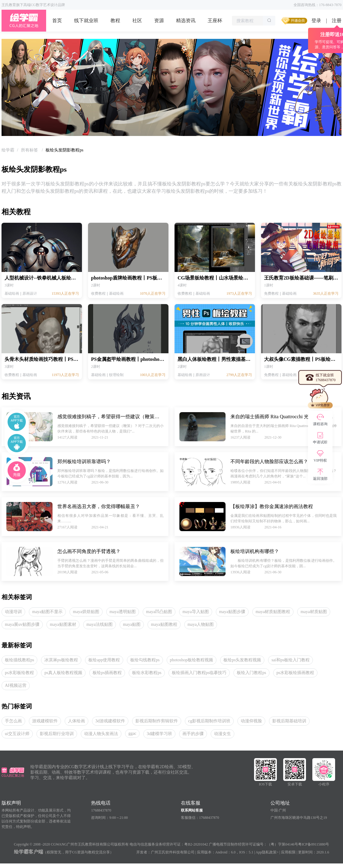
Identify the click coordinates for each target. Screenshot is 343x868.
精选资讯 (186, 20)
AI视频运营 (16, 685)
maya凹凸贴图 (159, 612)
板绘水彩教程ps (147, 673)
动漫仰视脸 (251, 721)
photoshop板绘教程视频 (192, 660)
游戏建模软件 (45, 721)
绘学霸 (8, 150)
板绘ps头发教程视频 (242, 660)
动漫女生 (222, 734)
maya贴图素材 (63, 624)
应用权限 (288, 852)
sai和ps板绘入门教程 (290, 660)
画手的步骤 (193, 734)
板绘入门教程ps (251, 673)
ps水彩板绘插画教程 (295, 673)
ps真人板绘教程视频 (63, 673)
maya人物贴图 (201, 624)
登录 (316, 20)
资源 (159, 20)
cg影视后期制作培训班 (209, 721)
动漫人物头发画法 (101, 734)
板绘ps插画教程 (107, 673)
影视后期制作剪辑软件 (157, 721)
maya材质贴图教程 (273, 612)
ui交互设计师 (17, 734)
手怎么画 (13, 721)
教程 (115, 20)
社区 (137, 20)
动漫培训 (13, 612)
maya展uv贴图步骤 (22, 624)
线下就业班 (86, 20)
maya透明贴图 (123, 612)
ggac (132, 733)
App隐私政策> (267, 852)
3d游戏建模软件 (110, 721)
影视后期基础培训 (289, 721)
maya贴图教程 (164, 624)
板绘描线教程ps (19, 660)
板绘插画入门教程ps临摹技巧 (199, 673)
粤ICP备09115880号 (314, 844)
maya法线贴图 (100, 624)
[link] (8, 150)
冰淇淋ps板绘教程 (61, 660)
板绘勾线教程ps (145, 660)
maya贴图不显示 (47, 612)
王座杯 (215, 20)
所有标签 (30, 150)
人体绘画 (76, 721)
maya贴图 (132, 624)
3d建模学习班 (159, 734)
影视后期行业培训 (57, 734)
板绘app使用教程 (104, 660)
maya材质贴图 (314, 612)
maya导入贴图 (195, 612)
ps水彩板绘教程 (19, 673)
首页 (57, 20)
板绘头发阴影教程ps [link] (64, 150)
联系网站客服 (192, 810)
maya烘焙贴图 (86, 612)
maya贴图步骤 (232, 612)
